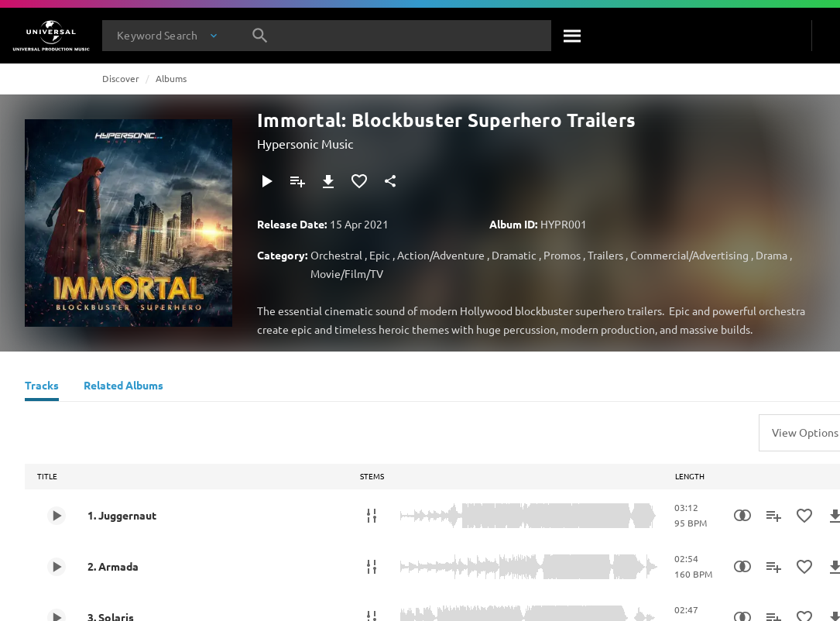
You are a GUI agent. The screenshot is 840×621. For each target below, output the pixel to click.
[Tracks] (42, 387)
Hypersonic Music (305, 143)
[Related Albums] (123, 387)
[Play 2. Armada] (57, 567)
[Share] (390, 181)
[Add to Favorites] (359, 181)
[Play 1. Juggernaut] (57, 516)
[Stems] (372, 516)
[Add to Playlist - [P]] (297, 181)
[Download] (328, 181)
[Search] (573, 36)
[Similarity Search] (742, 516)
